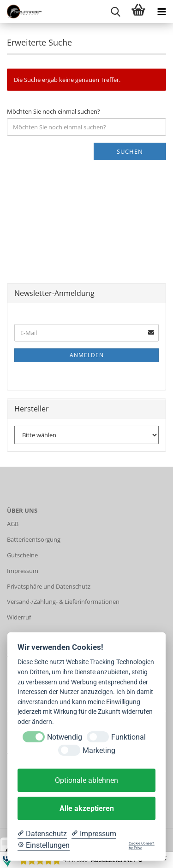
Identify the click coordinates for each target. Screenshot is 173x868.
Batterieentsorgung (34, 539)
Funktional (128, 737)
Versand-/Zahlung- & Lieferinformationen (63, 602)
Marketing (99, 750)
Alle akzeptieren (87, 808)
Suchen (130, 151)
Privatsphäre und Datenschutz (49, 586)
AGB (13, 524)
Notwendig (65, 737)
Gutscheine (22, 555)
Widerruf (19, 617)
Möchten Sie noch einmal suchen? (54, 111)
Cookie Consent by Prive (142, 846)
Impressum (23, 571)
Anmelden (87, 355)
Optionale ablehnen (86, 780)
